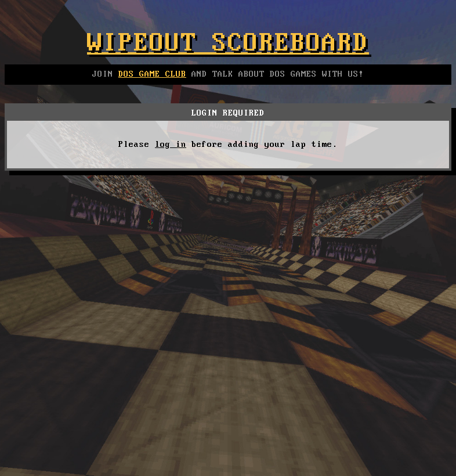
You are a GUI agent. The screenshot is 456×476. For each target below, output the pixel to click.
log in (171, 145)
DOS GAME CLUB (152, 74)
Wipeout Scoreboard (228, 44)
